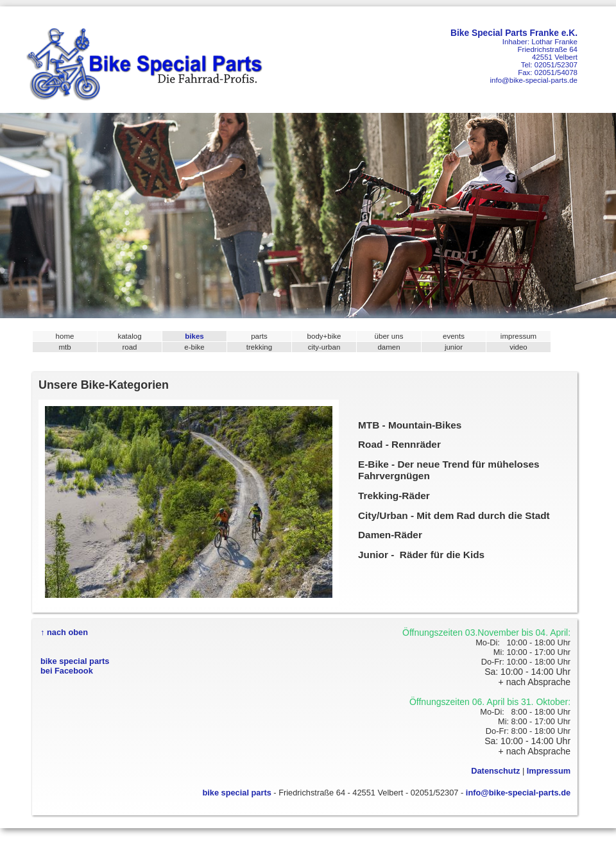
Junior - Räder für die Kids (421, 555)
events (454, 336)
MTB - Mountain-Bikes (410, 425)
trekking (259, 347)
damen (389, 347)
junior (454, 347)
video (518, 347)
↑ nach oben (64, 632)
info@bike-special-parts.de (534, 80)
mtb (64, 347)
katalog (129, 336)
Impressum (549, 771)
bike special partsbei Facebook (75, 666)
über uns (389, 336)
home (65, 336)
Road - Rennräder (399, 444)
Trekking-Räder (394, 496)
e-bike (194, 347)
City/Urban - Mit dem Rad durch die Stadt (454, 515)
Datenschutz (495, 771)
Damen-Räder (390, 535)
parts (259, 336)
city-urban (324, 347)
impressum (518, 336)
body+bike (324, 336)
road (129, 347)
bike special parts (236, 793)
